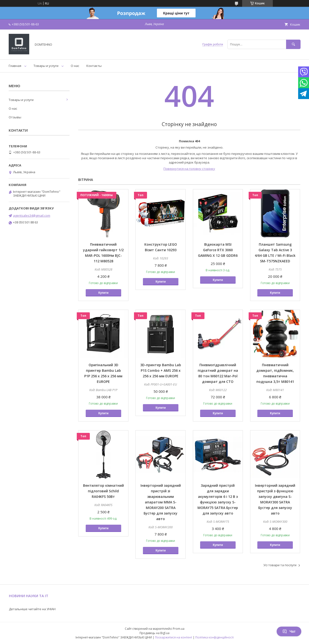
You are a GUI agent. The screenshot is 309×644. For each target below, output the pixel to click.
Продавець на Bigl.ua (154, 633)
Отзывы (15, 117)
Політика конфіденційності (214, 637)
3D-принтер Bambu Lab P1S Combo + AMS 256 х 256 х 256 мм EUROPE (161, 370)
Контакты (94, 66)
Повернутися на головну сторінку (189, 169)
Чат (289, 631)
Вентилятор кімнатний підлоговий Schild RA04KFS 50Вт (103, 491)
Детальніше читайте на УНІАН (32, 609)
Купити (103, 293)
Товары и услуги (46, 66)
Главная (15, 66)
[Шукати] (293, 44)
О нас (75, 66)
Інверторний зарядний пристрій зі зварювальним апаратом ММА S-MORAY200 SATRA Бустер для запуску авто (161, 502)
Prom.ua (179, 629)
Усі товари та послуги (280, 565)
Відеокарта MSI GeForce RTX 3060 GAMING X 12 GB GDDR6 (218, 250)
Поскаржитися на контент (174, 637)
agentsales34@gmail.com (32, 215)
